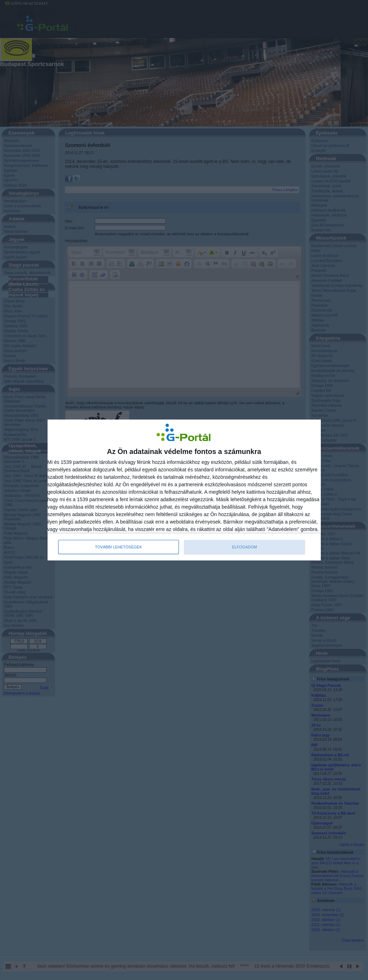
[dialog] (184, 490)
